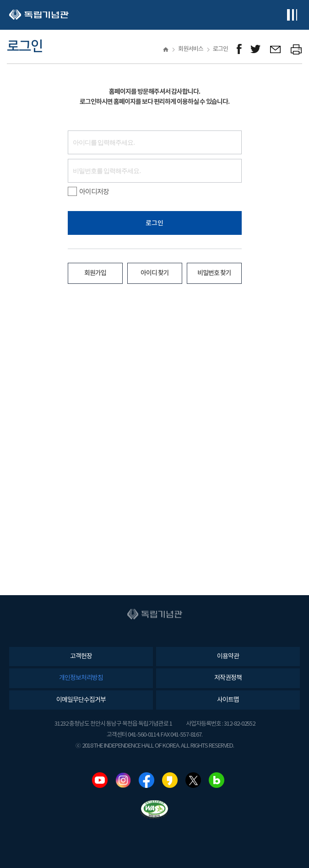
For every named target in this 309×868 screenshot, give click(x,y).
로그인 (154, 223)
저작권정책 (228, 678)
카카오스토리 (170, 780)
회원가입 (95, 273)
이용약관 (228, 656)
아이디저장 (88, 192)
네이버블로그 (217, 780)
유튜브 (100, 780)
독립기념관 (39, 15)
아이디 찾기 (155, 273)
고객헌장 (81, 656)
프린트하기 (296, 49)
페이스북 (146, 780)
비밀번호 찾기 (214, 273)
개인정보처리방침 (81, 678)
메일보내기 (276, 49)
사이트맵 (228, 700)
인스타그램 (123, 780)
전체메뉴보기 (292, 15)
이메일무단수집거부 (81, 700)
